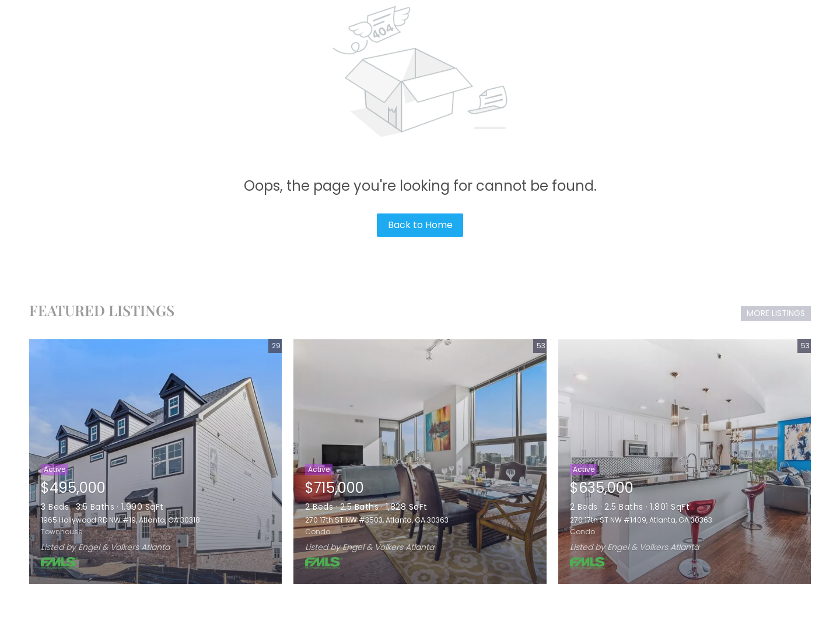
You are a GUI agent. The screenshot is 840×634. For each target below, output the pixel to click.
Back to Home (420, 225)
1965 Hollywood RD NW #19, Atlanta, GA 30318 (120, 520)
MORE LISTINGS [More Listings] (776, 313)
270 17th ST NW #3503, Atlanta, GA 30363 (377, 520)
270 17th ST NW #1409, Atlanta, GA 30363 (641, 520)
